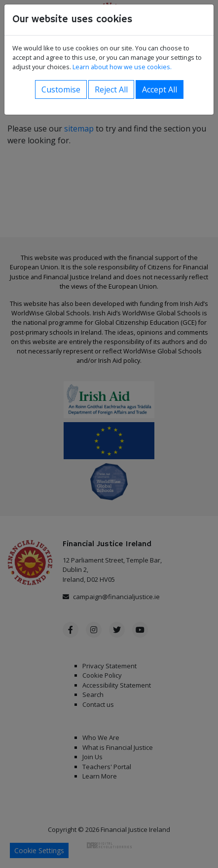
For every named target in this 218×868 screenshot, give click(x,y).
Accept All (160, 89)
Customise (61, 89)
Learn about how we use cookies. (122, 67)
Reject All (111, 89)
